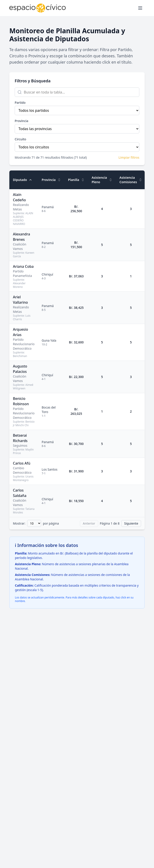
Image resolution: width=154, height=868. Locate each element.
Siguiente (131, 523)
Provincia (21, 121)
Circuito (20, 139)
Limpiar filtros (129, 157)
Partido (20, 103)
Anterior (89, 523)
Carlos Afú (22, 463)
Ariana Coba (23, 266)
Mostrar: (19, 523)
